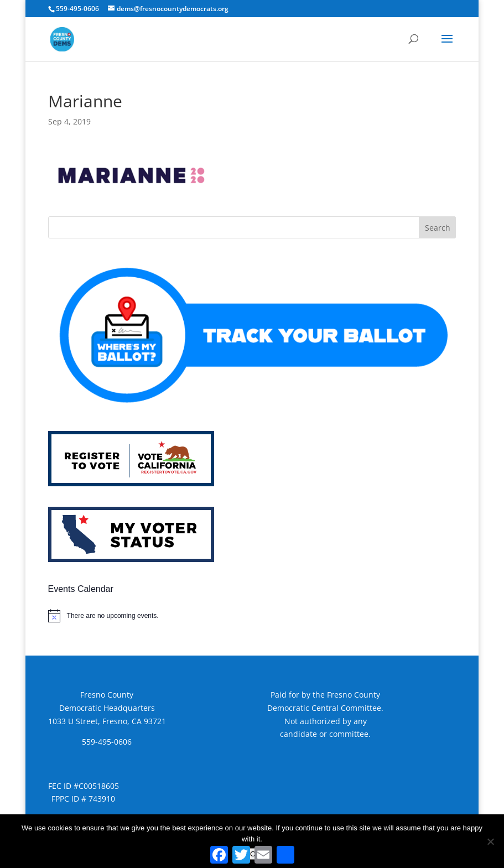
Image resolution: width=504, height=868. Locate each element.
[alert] (252, 616)
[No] (490, 841)
